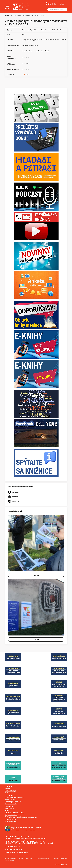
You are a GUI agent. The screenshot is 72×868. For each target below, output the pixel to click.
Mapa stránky (49, 4)
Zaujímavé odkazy (11, 815)
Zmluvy (42, 16)
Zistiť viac (36, 575)
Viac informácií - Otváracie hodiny (17, 853)
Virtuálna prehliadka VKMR (14, 802)
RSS (55, 4)
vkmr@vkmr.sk (15, 846)
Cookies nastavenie (10, 858)
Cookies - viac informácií (26, 858)
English (62, 4)
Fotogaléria (9, 806)
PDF (25, 74)
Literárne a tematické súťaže (15, 813)
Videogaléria (9, 808)
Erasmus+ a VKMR (11, 821)
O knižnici (18, 16)
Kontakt (8, 810)
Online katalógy (10, 791)
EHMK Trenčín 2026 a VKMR (15, 797)
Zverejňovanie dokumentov (31, 16)
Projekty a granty (11, 819)
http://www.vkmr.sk (16, 849)
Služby (7, 789)
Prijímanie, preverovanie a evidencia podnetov (21, 817)
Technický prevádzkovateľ (60, 858)
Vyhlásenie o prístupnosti (43, 858)
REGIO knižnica (10, 799)
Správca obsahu (9, 861)
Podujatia (8, 793)
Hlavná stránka (9, 16)
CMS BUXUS (64, 865)
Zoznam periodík (11, 804)
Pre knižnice (9, 795)
